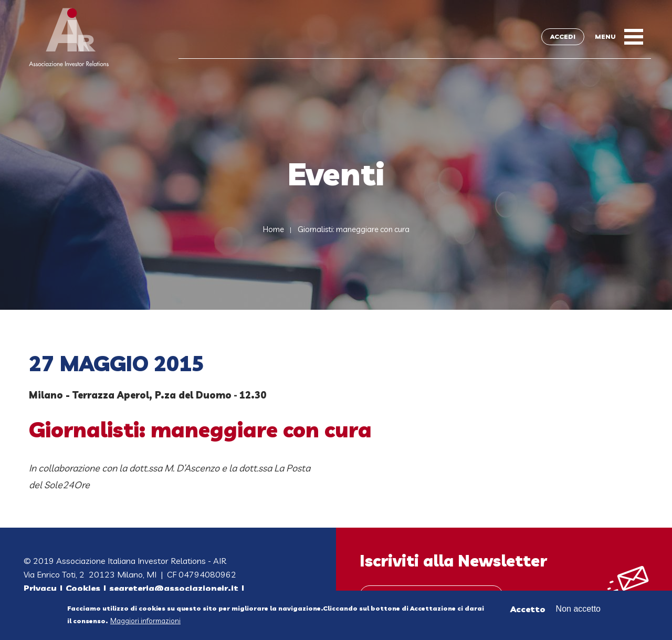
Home (274, 229)
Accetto (528, 610)
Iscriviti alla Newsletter (453, 561)
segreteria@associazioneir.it (174, 588)
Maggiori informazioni (145, 621)
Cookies (83, 588)
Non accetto (578, 609)
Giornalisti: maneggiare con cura (354, 229)
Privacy (40, 588)
